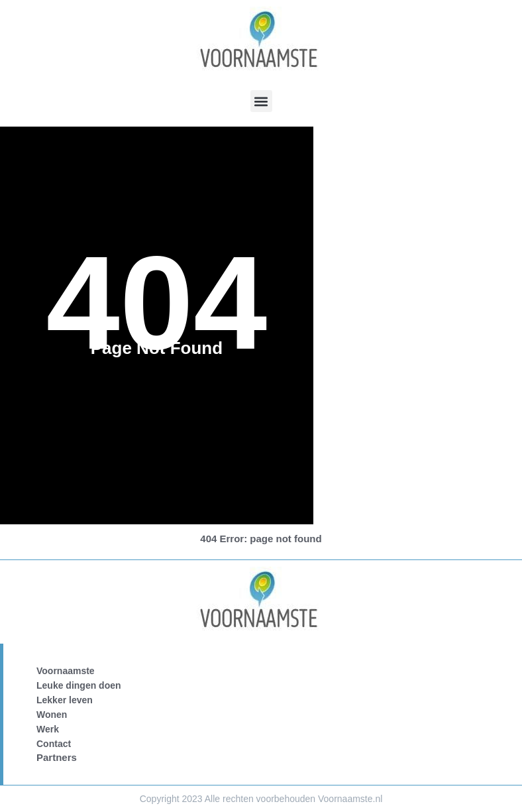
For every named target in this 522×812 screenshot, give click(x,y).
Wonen (52, 715)
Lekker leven (65, 700)
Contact (54, 744)
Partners (57, 757)
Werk (48, 729)
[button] (261, 101)
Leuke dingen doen (79, 685)
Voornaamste (66, 671)
